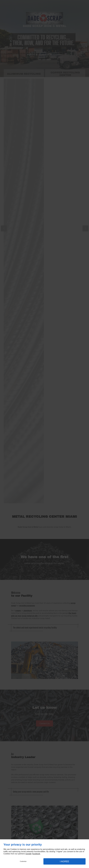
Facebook (36, 854)
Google (28, 854)
